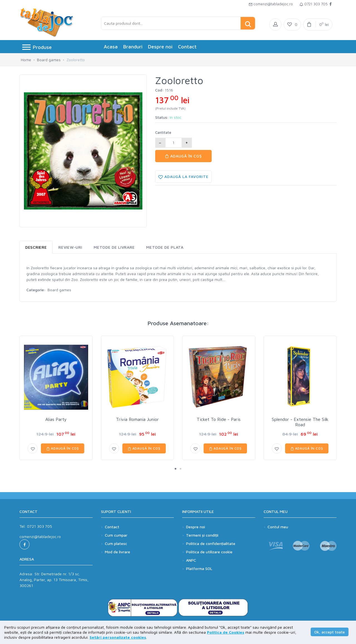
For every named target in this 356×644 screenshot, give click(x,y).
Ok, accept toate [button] (330, 632)
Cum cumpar (116, 535)
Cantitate (163, 132)
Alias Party (56, 419)
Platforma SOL (199, 568)
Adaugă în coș (184, 156)
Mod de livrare (118, 552)
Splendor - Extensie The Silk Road (300, 422)
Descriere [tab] (36, 247)
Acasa (111, 47)
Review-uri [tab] (70, 247)
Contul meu (278, 527)
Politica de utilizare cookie (209, 552)
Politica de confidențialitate (211, 543)
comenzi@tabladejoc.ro (271, 4)
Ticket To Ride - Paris (219, 419)
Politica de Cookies (226, 632)
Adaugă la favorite (184, 177)
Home (26, 60)
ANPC (191, 560)
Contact (187, 47)
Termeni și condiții (202, 535)
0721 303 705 (314, 4)
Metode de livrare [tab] (114, 247)
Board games (49, 60)
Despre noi (160, 47)
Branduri (133, 47)
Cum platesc (116, 543)
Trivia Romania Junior (137, 419)
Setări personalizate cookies (118, 637)
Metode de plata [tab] (165, 247)
